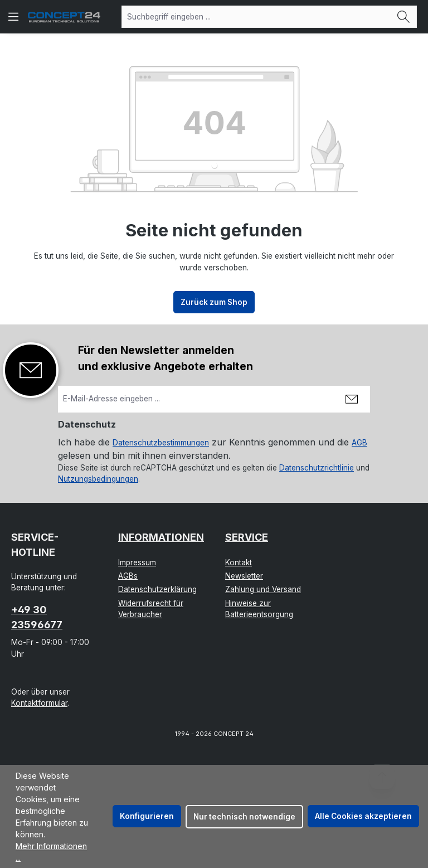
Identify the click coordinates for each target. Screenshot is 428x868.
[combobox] (256, 17)
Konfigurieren (147, 816)
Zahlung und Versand (263, 589)
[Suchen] (404, 17)
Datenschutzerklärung (157, 589)
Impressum (137, 562)
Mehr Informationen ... (51, 852)
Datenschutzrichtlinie (317, 468)
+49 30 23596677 (37, 617)
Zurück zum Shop (214, 302)
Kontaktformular (39, 703)
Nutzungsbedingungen (98, 479)
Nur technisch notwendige (244, 817)
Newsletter (244, 576)
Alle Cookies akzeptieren (363, 816)
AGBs (128, 576)
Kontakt (239, 562)
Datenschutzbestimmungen (161, 443)
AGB (359, 443)
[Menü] (13, 17)
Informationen (161, 537)
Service (247, 537)
